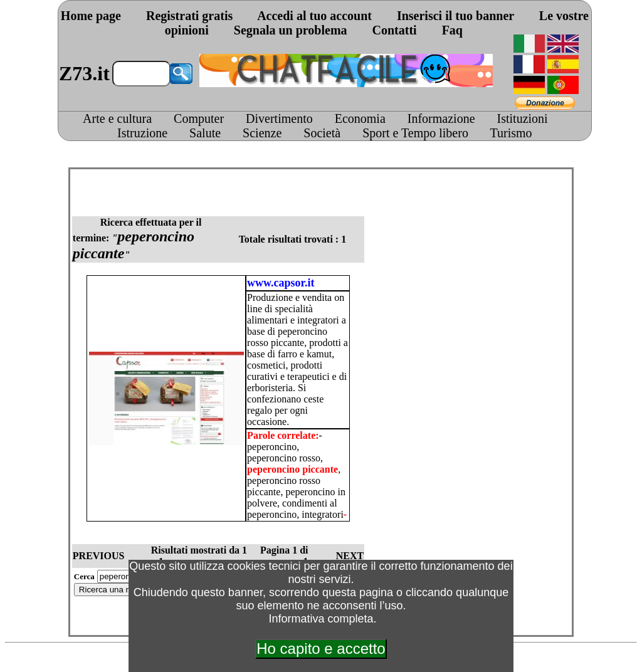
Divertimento (279, 118)
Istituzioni (523, 118)
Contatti (395, 30)
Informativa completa (321, 619)
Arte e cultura (117, 118)
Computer (199, 118)
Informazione (441, 118)
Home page (91, 16)
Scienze (262, 133)
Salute (205, 133)
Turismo (511, 133)
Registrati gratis (189, 16)
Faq (452, 30)
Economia (360, 118)
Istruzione (142, 133)
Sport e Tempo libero (415, 133)
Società (322, 133)
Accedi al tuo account (314, 16)
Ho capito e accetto (321, 648)
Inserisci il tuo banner (455, 16)
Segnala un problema (291, 30)
